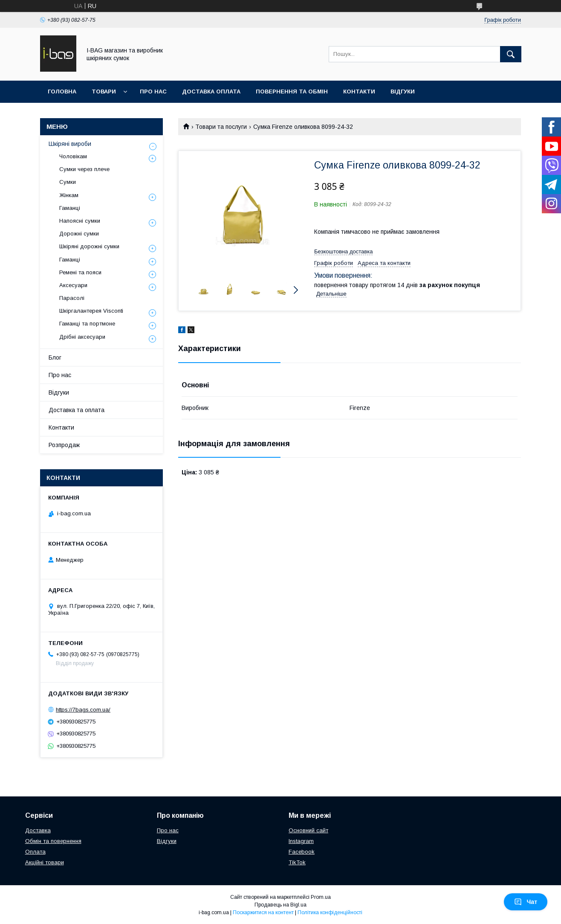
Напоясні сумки (80, 221)
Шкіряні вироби (70, 144)
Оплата (35, 852)
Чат (526, 902)
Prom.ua (321, 897)
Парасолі (72, 298)
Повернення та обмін (292, 92)
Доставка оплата (211, 92)
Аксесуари (73, 285)
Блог (55, 357)
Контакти (359, 92)
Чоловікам (73, 156)
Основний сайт (308, 830)
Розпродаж (64, 445)
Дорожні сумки (79, 234)
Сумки (68, 182)
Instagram (301, 841)
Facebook (302, 852)
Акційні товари (45, 862)
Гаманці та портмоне (87, 324)
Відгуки (403, 92)
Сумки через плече (84, 169)
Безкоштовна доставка (343, 251)
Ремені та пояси (80, 272)
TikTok (297, 862)
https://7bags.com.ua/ (83, 710)
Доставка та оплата (77, 410)
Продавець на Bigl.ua (280, 905)
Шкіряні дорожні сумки (89, 246)
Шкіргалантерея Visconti (91, 311)
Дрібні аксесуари (82, 337)
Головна (62, 92)
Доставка (38, 830)
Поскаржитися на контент (263, 912)
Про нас (153, 92)
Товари (104, 92)
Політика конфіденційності (330, 912)
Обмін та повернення (53, 841)
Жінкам (69, 195)
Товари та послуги (221, 127)
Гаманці (70, 208)
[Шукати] (511, 54)
